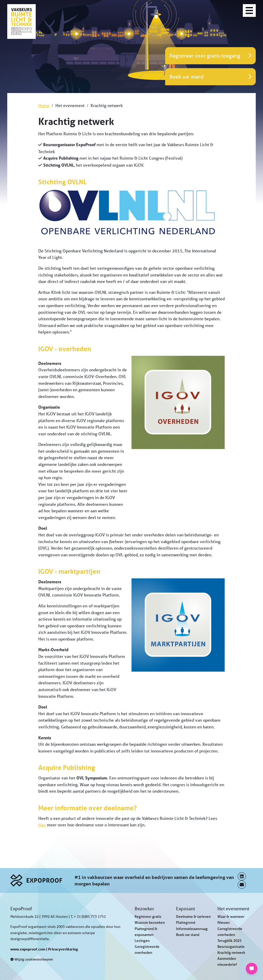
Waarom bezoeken (150, 922)
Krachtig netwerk (231, 953)
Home (44, 105)
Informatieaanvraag (192, 929)
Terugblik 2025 (229, 941)
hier (42, 825)
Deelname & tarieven (193, 917)
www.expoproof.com (28, 949)
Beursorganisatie (231, 947)
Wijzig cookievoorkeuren (32, 959)
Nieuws (224, 922)
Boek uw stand (188, 935)
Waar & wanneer (231, 917)
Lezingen (142, 941)
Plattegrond (186, 922)
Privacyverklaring (63, 949)
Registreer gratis (148, 917)
